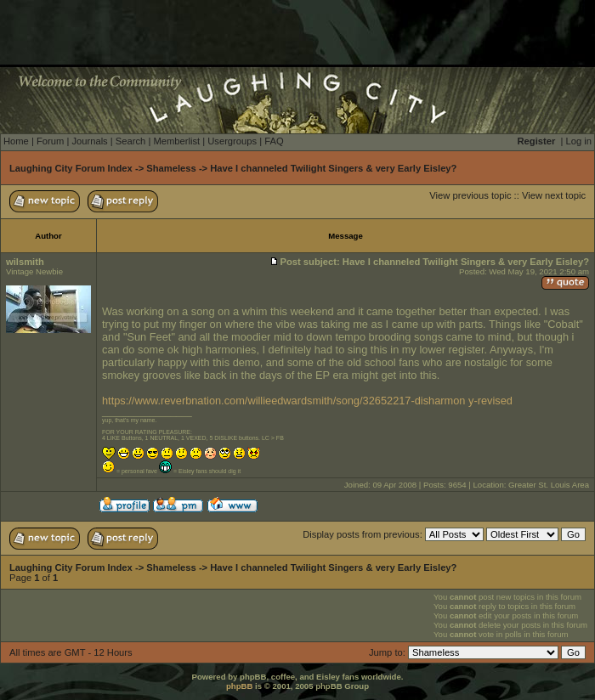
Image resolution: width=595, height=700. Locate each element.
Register (537, 141)
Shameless (171, 168)
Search (130, 141)
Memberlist (176, 141)
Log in (579, 141)
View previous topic (470, 195)
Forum (50, 141)
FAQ (274, 141)
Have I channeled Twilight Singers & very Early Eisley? (333, 168)
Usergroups (232, 141)
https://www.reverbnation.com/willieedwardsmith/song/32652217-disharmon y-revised (307, 401)
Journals (89, 141)
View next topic (554, 195)
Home (16, 141)
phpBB (239, 686)
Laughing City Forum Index (71, 168)
